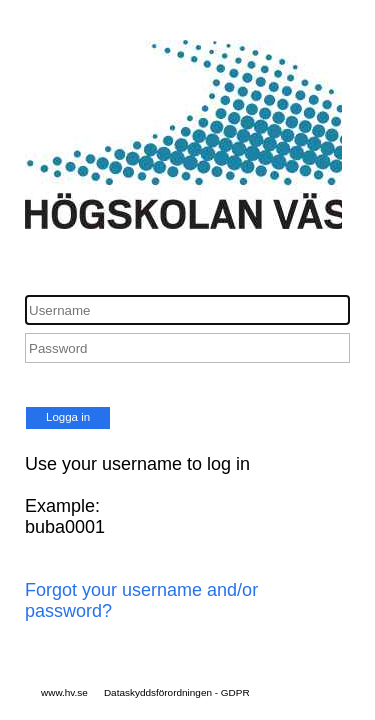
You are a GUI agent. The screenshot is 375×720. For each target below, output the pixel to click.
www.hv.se (64, 692)
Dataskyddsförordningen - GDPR (177, 692)
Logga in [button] (68, 417)
